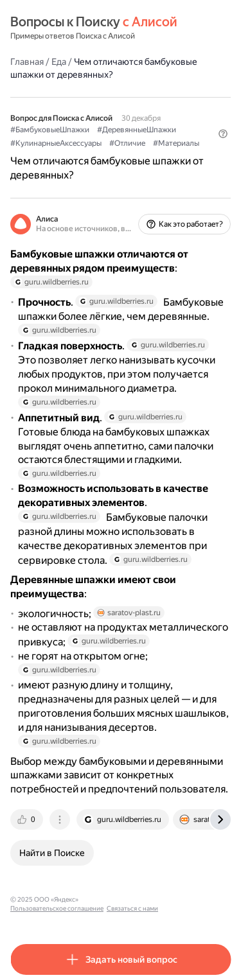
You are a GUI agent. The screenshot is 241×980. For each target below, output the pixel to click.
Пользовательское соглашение (57, 908)
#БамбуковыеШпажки (50, 130)
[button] (223, 134)
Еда (59, 62)
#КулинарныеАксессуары (56, 143)
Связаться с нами (132, 908)
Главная (27, 62)
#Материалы (176, 143)
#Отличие (127, 143)
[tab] (28, 819)
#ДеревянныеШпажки (137, 130)
